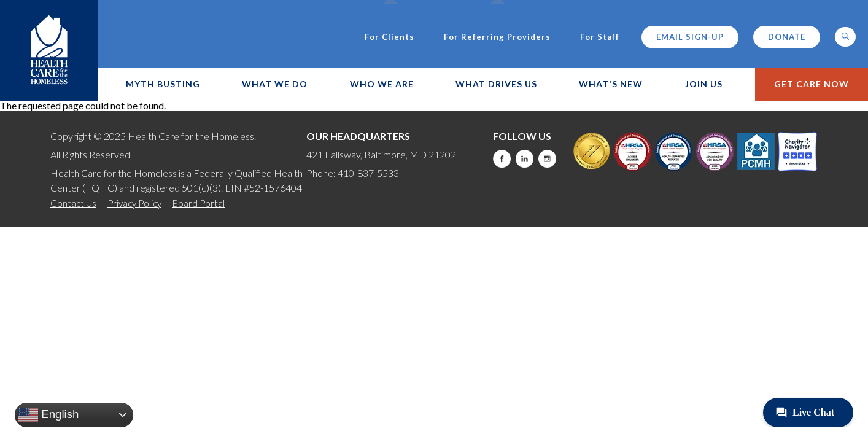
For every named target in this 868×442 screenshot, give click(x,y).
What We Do (275, 84)
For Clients (389, 37)
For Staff (600, 37)
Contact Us (73, 203)
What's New (611, 84)
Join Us (704, 84)
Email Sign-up (690, 37)
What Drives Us (496, 84)
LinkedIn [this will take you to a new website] (525, 159)
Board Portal (199, 203)
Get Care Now (812, 84)
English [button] (48, 415)
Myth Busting (163, 84)
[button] (845, 37)
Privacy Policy (134, 203)
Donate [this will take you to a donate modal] (787, 37)
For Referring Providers (497, 37)
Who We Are (382, 84)
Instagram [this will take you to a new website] (547, 159)
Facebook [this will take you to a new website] (502, 159)
